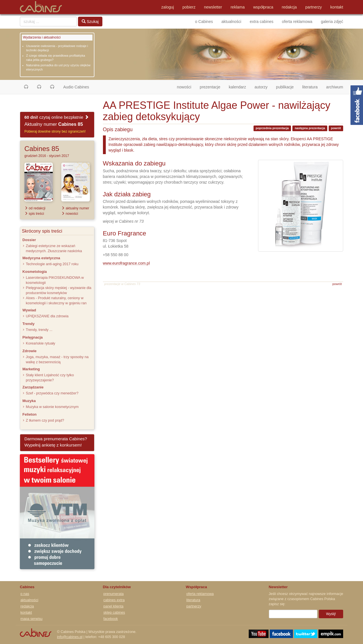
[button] (26, 87)
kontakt (337, 7)
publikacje (285, 87)
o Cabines (204, 22)
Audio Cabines (76, 87)
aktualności (231, 22)
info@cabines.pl (70, 637)
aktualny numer (75, 208)
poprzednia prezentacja (272, 128)
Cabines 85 (42, 149)
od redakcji (35, 208)
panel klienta (114, 606)
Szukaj (90, 22)
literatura (310, 87)
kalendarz (238, 87)
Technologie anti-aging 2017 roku (52, 264)
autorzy (261, 87)
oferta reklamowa (297, 22)
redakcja (289, 7)
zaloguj (168, 7)
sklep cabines (114, 613)
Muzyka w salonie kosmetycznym (52, 407)
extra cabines (262, 22)
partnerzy (314, 7)
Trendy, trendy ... (39, 330)
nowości (186, 87)
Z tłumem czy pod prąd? (45, 420)
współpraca (263, 7)
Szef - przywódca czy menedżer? (52, 393)
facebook (111, 619)
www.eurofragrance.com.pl (126, 263)
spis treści (34, 214)
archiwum (335, 87)
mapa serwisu (31, 619)
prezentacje (210, 87)
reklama (238, 7)
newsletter (213, 7)
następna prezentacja (310, 128)
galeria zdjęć (332, 22)
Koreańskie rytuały (41, 343)
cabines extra (114, 600)
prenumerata (114, 594)
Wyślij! (331, 614)
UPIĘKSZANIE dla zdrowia (47, 316)
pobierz (189, 7)
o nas (25, 594)
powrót (336, 128)
